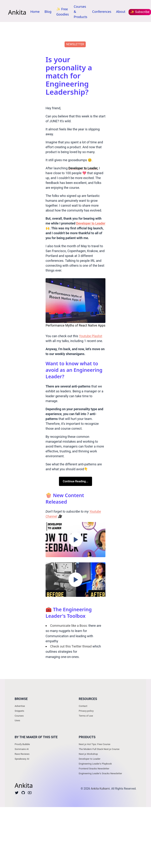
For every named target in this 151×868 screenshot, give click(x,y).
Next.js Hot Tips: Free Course (95, 744)
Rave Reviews (22, 754)
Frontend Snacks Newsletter (94, 768)
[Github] (23, 793)
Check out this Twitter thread (71, 646)
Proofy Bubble (22, 744)
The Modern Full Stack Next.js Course (99, 749)
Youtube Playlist (91, 336)
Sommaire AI (22, 749)
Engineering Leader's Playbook (95, 764)
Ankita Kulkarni (100, 789)
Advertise (20, 706)
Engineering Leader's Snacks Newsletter (100, 773)
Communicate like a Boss (68, 626)
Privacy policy (86, 711)
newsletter (75, 44)
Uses (17, 720)
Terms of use (86, 716)
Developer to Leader (90, 759)
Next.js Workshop (88, 754)
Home (35, 12)
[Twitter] (17, 793)
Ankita (17, 12)
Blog (48, 12)
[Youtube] (30, 793)
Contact (83, 706)
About (121, 12)
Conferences (102, 12)
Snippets (19, 711)
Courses (19, 716)
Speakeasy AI (22, 759)
